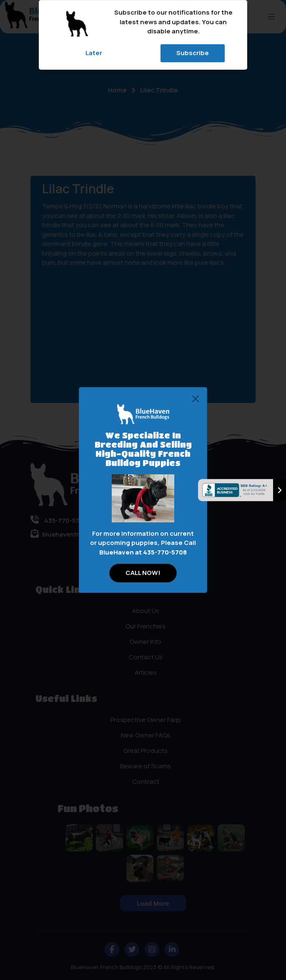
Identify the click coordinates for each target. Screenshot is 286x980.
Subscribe (193, 53)
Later (94, 53)
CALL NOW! (143, 573)
